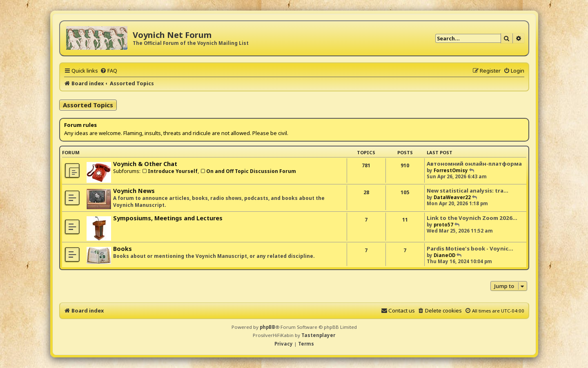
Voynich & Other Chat (145, 164)
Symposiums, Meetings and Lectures (168, 218)
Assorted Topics (88, 105)
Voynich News (134, 191)
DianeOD (444, 255)
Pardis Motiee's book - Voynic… (470, 248)
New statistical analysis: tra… (468, 191)
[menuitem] (109, 71)
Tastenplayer (318, 335)
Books (122, 249)
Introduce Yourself (170, 171)
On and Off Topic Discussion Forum (248, 171)
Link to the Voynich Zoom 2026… (472, 218)
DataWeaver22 (452, 197)
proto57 (443, 225)
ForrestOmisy (451, 170)
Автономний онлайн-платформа (474, 164)
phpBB (267, 327)
